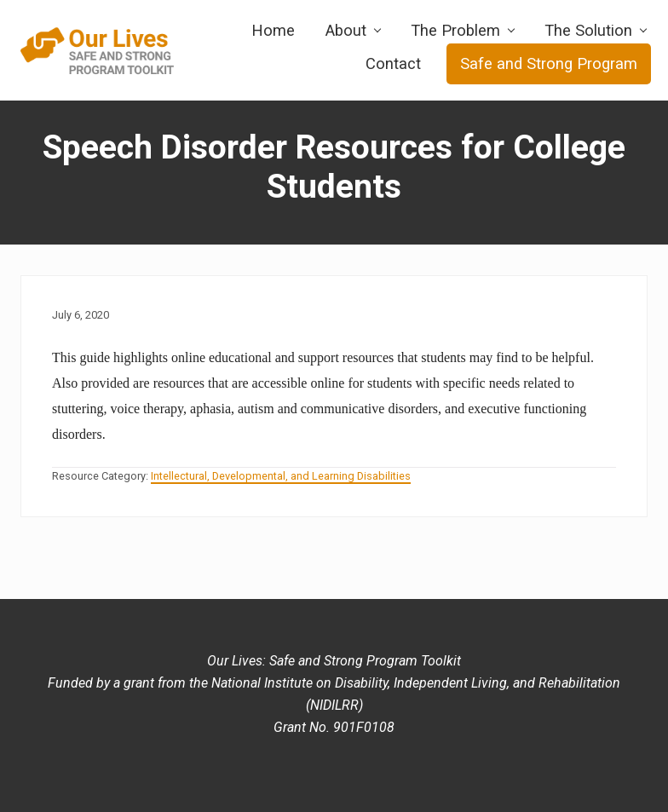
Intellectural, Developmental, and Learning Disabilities (281, 476)
